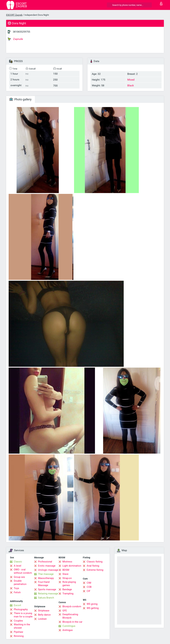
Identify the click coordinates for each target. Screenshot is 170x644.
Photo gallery (21, 99)
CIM (89, 583)
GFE (65, 611)
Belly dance (44, 615)
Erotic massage (47, 566)
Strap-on (67, 578)
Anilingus (68, 630)
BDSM (66, 570)
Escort (17, 605)
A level (18, 566)
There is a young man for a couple (23, 615)
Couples (18, 621)
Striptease (44, 611)
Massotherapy (46, 578)
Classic (18, 562)
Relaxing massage (48, 594)
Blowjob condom (72, 606)
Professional (45, 562)
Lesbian (42, 619)
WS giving (92, 604)
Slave (65, 574)
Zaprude (15, 39)
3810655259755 (21, 32)
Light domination (72, 566)
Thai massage (46, 574)
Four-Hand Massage (44, 584)
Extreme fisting (95, 570)
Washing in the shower (22, 626)
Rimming (19, 636)
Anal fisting (93, 566)
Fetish (17, 592)
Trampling (68, 594)
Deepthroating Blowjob (70, 616)
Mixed (131, 80)
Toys (16, 588)
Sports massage (47, 589)
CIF (88, 591)
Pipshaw (18, 632)
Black (131, 85)
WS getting (93, 608)
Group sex (19, 577)
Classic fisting (95, 562)
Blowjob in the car (72, 622)
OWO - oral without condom (23, 571)
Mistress (67, 562)
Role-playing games (69, 584)
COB (89, 587)
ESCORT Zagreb (14, 15)
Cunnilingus (69, 626)
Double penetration (20, 582)
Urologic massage (48, 570)
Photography (21, 609)
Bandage (67, 589)
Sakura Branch (46, 598)
